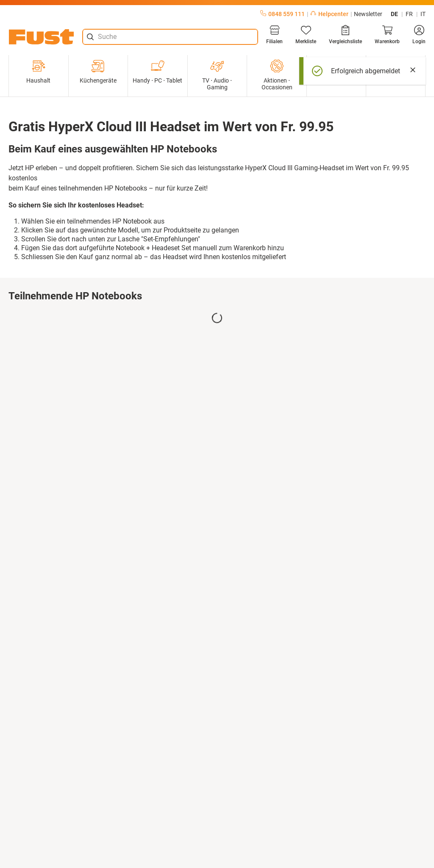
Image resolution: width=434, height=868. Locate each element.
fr (409, 14)
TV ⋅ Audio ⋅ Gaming (217, 75)
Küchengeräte (98, 72)
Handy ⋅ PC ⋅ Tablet (157, 72)
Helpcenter (329, 14)
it (423, 14)
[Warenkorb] (387, 35)
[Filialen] (274, 35)
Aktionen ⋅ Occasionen (277, 75)
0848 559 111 (282, 14)
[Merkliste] (306, 35)
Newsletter (368, 14)
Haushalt (38, 72)
